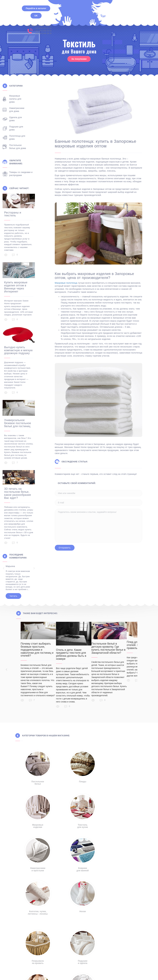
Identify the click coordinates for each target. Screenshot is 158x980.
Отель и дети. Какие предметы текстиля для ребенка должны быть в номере (76, 646)
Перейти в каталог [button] (36, 8)
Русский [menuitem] (66, 972)
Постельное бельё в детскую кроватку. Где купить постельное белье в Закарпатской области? (119, 640)
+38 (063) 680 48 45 (130, 16)
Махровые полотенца (71, 283)
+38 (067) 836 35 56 (130, 14)
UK (36, 16)
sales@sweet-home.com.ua (127, 8)
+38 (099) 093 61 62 (130, 11)
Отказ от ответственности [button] (40, 956)
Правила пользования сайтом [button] (121, 956)
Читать (18, 588)
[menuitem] (64, 972)
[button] (79, 948)
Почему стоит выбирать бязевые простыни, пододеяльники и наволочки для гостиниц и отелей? (37, 642)
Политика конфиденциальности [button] (79, 956)
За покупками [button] (79, 59)
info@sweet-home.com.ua (37, 919)
